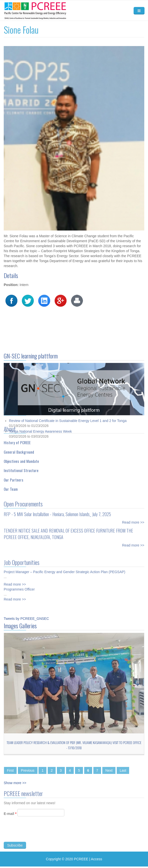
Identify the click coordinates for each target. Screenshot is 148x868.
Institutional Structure (21, 469)
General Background (19, 450)
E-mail (10, 815)
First (10, 770)
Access (96, 859)
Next (109, 770)
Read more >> (133, 521)
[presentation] (41, 834)
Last (123, 770)
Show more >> (15, 783)
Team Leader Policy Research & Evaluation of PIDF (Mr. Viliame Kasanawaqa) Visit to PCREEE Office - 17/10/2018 (74, 745)
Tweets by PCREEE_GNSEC (26, 619)
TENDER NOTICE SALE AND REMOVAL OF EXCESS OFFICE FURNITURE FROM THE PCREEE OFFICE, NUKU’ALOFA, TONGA (68, 532)
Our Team (11, 487)
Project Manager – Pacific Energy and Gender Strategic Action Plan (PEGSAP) (64, 570)
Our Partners (14, 478)
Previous (28, 770)
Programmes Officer (19, 588)
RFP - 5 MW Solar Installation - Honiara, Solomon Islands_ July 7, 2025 (57, 513)
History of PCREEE (17, 441)
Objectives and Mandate (21, 459)
